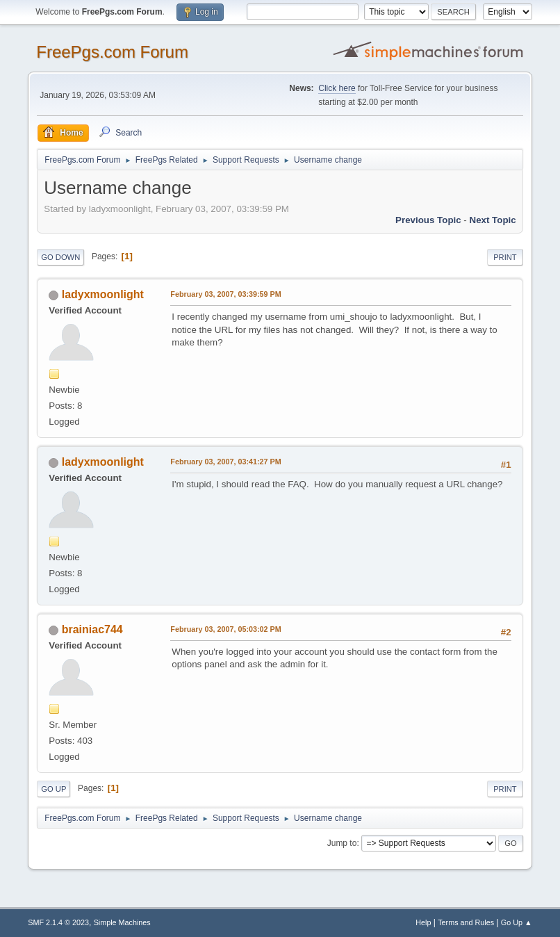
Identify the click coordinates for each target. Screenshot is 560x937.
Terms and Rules (466, 922)
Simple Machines (122, 922)
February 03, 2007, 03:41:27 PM (225, 462)
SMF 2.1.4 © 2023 (58, 922)
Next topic (493, 220)
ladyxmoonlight (103, 294)
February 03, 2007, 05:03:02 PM (225, 629)
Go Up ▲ (517, 922)
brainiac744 (92, 629)
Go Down (60, 257)
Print (505, 257)
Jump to (342, 843)
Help (423, 922)
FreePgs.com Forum (112, 52)
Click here (337, 88)
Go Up (53, 789)
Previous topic (428, 220)
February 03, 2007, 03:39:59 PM (225, 294)
